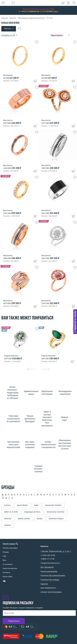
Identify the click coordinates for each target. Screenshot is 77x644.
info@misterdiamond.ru (50, 563)
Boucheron (8, 75)
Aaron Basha (22, 505)
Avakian (8, 525)
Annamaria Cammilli (56, 512)
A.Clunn (7, 505)
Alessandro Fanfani (53, 505)
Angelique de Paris (32, 512)
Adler (36, 505)
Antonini (8, 519)
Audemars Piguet (56, 519)
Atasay (40, 519)
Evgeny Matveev (11, 356)
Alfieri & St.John (11, 512)
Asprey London (24, 519)
